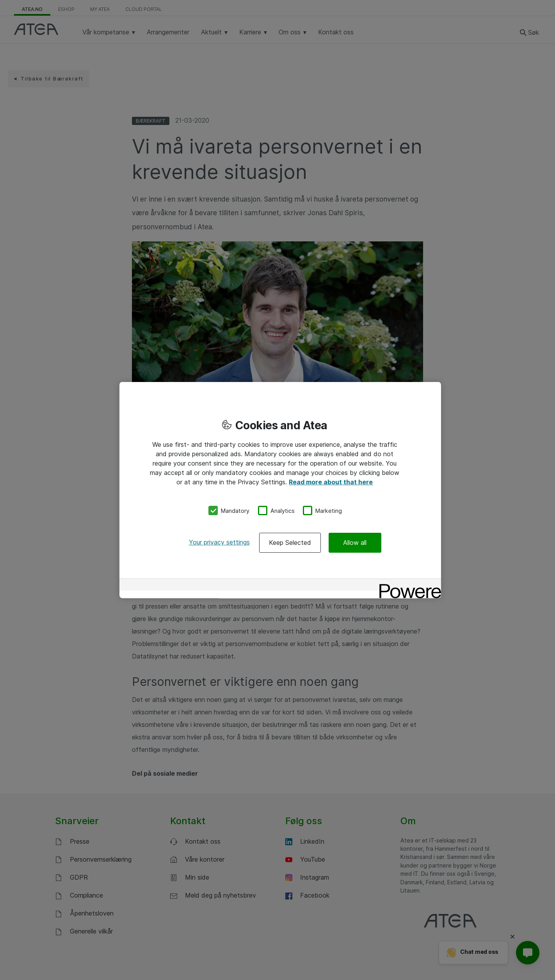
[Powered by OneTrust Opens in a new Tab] (407, 586)
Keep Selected (290, 543)
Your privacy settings (219, 542)
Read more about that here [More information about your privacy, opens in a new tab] (331, 482)
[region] (280, 490)
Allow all (355, 543)
